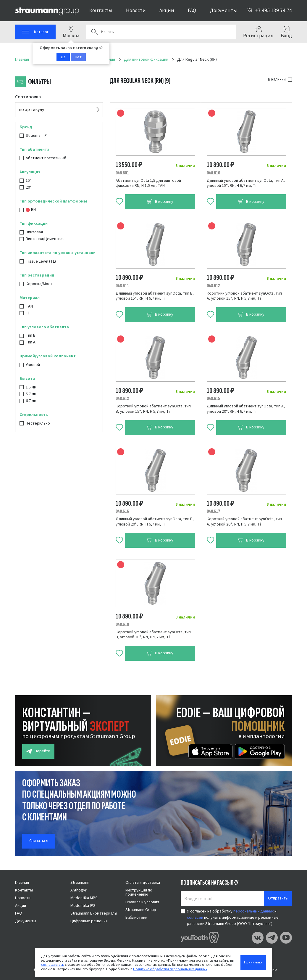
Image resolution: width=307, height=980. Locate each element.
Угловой (33, 365)
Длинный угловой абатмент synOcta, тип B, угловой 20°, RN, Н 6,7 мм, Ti (155, 522)
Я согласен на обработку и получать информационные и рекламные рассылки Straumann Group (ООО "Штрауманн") (233, 918)
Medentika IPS (83, 906)
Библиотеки (136, 918)
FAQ (192, 11)
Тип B (31, 335)
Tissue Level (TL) (41, 261)
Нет (78, 57)
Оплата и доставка (143, 883)
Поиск (94, 32)
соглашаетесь (52, 965)
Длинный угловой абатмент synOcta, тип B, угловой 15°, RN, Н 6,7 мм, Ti (155, 296)
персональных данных (253, 911)
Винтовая (34, 232)
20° (29, 187)
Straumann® (36, 136)
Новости (136, 11)
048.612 (213, 286)
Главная (22, 883)
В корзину (160, 202)
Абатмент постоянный (46, 158)
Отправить (278, 898)
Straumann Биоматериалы (94, 913)
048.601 (122, 173)
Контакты (101, 11)
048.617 (213, 511)
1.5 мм (31, 387)
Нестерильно (38, 423)
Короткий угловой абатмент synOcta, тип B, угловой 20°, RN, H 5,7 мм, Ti (153, 635)
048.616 (122, 511)
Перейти (38, 751)
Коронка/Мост (39, 284)
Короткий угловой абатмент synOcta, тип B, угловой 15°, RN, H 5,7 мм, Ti (153, 409)
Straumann (80, 883)
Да (63, 57)
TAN (29, 306)
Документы (223, 11)
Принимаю (253, 962)
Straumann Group (141, 910)
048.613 (122, 399)
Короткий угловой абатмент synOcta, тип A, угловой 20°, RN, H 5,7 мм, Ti (244, 522)
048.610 (213, 173)
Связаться (39, 841)
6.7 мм (31, 401)
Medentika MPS (84, 898)
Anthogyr (79, 890)
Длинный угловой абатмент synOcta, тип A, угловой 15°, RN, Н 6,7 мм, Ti (246, 183)
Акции (167, 11)
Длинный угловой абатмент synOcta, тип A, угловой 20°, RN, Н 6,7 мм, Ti (246, 409)
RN (31, 210)
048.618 (122, 624)
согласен (195, 918)
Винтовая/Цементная (45, 239)
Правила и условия (142, 902)
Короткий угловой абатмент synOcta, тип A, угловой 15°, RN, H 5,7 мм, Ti (244, 296)
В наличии (277, 79)
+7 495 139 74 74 (270, 11)
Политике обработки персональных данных (170, 969)
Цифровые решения (89, 921)
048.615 (213, 399)
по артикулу (31, 110)
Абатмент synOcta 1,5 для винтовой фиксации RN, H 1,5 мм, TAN (148, 183)
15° (29, 181)
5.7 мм (31, 394)
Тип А (31, 342)
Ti (28, 313)
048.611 (122, 286)
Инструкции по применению (139, 892)
